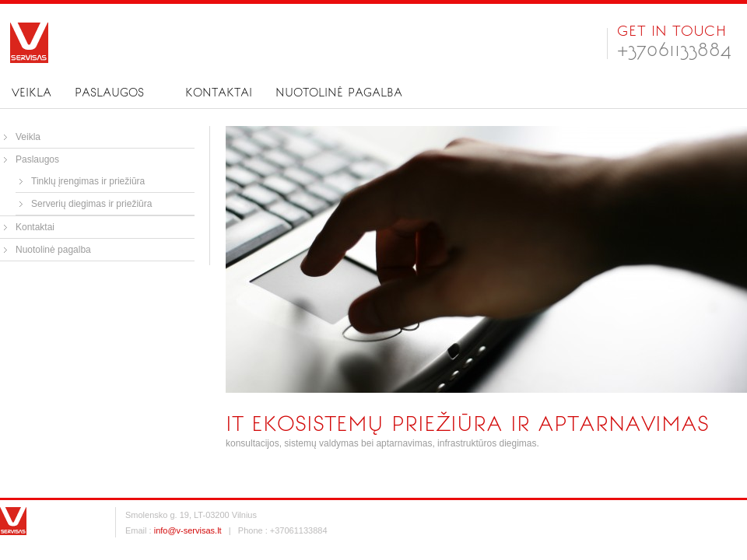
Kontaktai (219, 93)
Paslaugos (109, 93)
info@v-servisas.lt (188, 530)
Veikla (32, 93)
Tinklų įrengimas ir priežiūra (88, 181)
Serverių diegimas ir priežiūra (91, 204)
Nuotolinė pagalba (339, 93)
